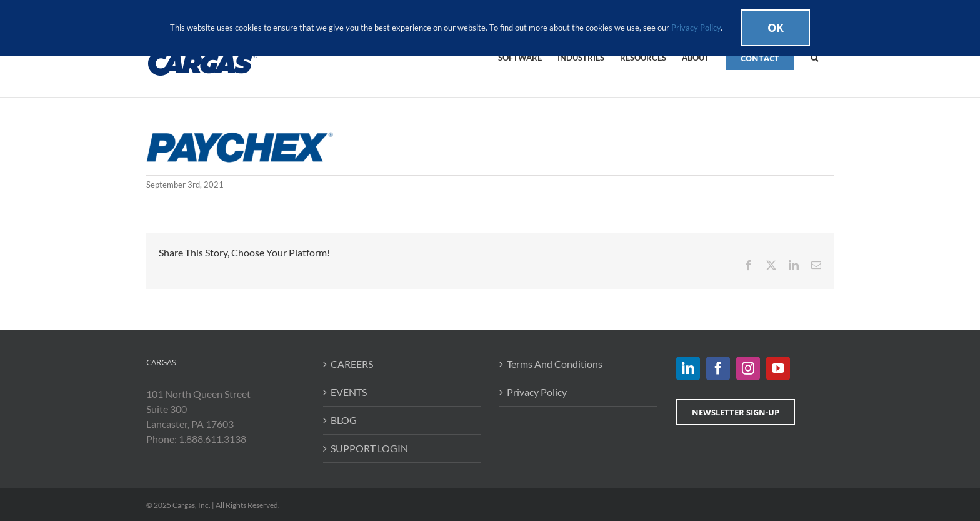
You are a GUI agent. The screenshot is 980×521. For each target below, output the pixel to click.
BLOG (344, 420)
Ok (776, 28)
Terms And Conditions (555, 364)
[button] (814, 57)
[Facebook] (718, 368)
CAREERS (352, 364)
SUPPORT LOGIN (369, 448)
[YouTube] (778, 368)
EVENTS (349, 392)
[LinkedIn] (688, 368)
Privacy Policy (537, 392)
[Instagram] (748, 368)
